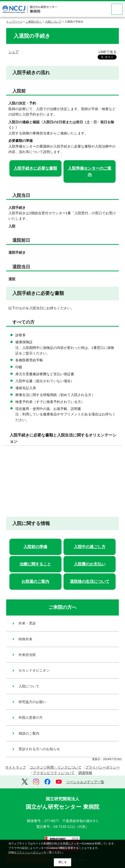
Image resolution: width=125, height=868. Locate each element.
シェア (14, 52)
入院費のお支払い (90, 564)
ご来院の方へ (34, 22)
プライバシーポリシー (103, 767)
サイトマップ (16, 767)
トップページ (14, 22)
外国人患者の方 (31, 717)
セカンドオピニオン (34, 670)
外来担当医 (27, 655)
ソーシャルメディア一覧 (85, 782)
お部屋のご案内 (35, 581)
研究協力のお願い (32, 702)
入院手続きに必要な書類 (35, 168)
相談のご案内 (29, 733)
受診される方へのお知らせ (39, 749)
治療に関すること (35, 564)
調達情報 (85, 773)
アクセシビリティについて (54, 773)
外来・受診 (27, 623)
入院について (53, 22)
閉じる (63, 862)
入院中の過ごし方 (90, 547)
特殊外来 (25, 639)
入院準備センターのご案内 (90, 171)
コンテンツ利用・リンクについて (56, 767)
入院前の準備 (35, 547)
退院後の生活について (90, 581)
